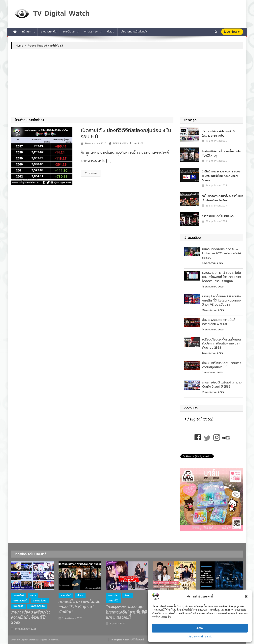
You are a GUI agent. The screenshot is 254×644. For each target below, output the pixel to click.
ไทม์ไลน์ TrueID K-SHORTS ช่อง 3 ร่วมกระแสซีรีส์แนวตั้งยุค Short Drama (221, 176)
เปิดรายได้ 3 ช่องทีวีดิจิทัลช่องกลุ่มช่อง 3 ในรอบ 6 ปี (126, 133)
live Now (232, 32)
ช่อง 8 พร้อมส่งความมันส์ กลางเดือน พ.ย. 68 (219, 322)
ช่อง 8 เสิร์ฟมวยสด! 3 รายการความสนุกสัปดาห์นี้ (222, 365)
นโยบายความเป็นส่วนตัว (200, 637)
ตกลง (200, 628)
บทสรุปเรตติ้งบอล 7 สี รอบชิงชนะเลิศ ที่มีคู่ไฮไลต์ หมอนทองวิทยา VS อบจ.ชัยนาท (221, 300)
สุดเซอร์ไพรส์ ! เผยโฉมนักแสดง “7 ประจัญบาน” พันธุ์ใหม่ (79, 607)
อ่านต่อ (91, 173)
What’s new (91, 32)
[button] (246, 596)
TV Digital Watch (122, 143)
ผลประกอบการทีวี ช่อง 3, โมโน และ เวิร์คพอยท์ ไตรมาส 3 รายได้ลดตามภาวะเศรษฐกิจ (222, 277)
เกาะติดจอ (69, 32)
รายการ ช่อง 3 (40, 601)
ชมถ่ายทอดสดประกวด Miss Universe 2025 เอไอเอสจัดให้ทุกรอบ (222, 253)
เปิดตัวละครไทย (37, 606)
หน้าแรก (27, 32)
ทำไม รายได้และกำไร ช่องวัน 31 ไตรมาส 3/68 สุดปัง (219, 133)
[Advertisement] (127, 83)
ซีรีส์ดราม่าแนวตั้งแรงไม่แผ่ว (218, 216)
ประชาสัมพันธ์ (20, 601)
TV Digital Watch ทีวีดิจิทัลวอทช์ (127, 640)
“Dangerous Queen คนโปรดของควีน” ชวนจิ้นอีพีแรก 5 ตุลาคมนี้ (126, 612)
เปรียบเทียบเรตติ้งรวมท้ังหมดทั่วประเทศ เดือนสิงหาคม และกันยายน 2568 (222, 343)
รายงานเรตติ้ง (49, 32)
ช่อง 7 (80, 595)
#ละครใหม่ (19, 595)
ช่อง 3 (33, 595)
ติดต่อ (111, 32)
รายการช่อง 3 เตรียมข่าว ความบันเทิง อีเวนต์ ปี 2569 (222, 384)
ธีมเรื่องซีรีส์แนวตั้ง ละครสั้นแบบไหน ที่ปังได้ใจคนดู (222, 153)
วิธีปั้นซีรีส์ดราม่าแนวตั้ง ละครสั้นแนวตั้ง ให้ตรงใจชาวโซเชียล (222, 198)
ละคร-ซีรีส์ (113, 601)
